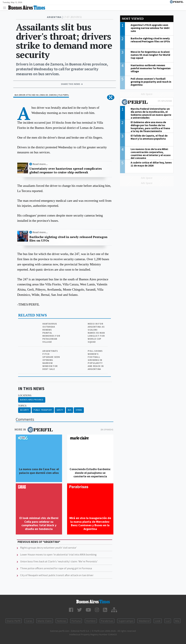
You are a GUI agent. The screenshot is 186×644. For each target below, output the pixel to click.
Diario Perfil (14, 621)
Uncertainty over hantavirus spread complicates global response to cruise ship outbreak (66, 170)
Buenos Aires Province (32, 400)
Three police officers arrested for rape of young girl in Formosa (56, 568)
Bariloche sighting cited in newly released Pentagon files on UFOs (68, 239)
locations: (25, 395)
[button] (111, 97)
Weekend (144, 621)
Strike (79, 410)
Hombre (91, 621)
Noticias (62, 621)
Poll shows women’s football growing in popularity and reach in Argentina (96, 360)
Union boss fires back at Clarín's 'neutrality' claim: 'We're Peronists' (59, 561)
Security (24, 410)
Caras (29, 621)
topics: (22, 406)
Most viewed (133, 19)
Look (158, 621)
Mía (177, 621)
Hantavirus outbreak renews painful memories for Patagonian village (51, 333)
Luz (168, 621)
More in (34, 430)
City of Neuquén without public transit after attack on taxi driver (57, 575)
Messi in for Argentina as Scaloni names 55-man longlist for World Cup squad (96, 333)
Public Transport (43, 410)
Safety (60, 410)
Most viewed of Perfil (147, 102)
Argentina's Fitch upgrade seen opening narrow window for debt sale (51, 360)
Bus (70, 410)
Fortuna (76, 621)
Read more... (40, 164)
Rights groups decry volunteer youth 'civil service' (48, 548)
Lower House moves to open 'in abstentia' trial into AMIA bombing (58, 554)
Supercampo (126, 621)
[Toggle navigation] (5, 8)
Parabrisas (107, 621)
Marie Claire (45, 621)
